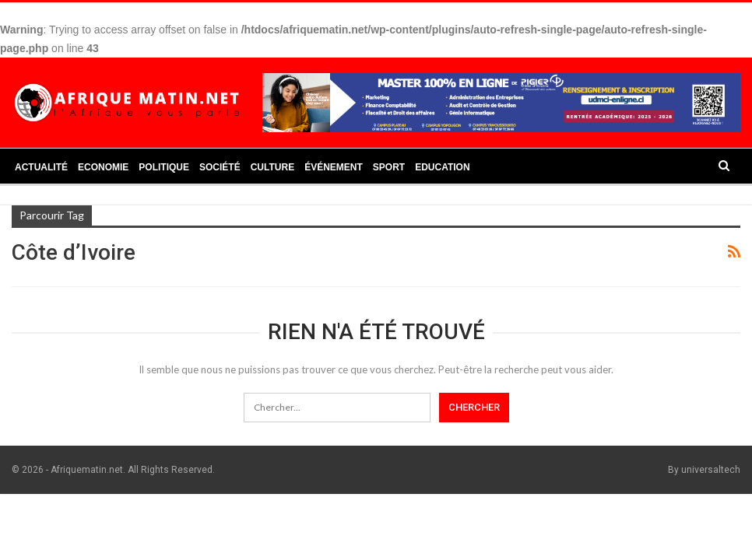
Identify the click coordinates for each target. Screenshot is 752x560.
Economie (103, 167)
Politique (164, 167)
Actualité (41, 167)
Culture (272, 167)
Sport (389, 167)
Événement (334, 167)
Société (220, 167)
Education (442, 167)
